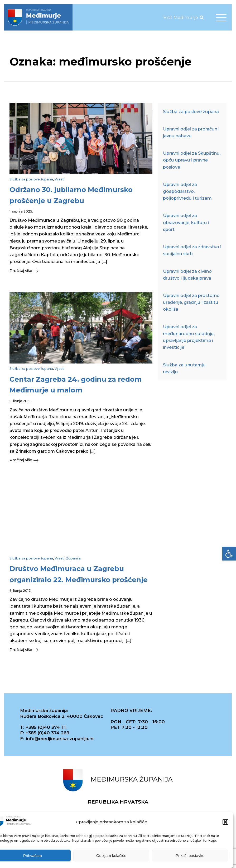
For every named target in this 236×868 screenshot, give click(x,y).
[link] (229, 554)
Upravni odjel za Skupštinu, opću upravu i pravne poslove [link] (192, 160)
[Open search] (202, 17)
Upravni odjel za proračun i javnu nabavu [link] (191, 132)
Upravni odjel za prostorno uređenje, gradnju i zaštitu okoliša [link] (191, 302)
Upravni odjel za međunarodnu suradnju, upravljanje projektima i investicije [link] (189, 337)
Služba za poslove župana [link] (31, 179)
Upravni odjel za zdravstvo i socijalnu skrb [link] (192, 250)
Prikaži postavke (190, 857)
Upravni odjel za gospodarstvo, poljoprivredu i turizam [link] (187, 191)
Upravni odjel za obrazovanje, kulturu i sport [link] (186, 222)
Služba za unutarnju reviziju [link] (184, 368)
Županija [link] (73, 558)
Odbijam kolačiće (111, 857)
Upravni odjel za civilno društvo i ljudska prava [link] (187, 275)
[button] (225, 823)
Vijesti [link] (60, 179)
